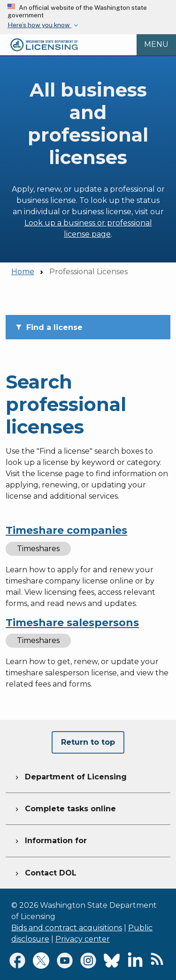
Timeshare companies (66, 530)
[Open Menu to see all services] (156, 45)
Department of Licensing (70, 776)
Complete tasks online (65, 808)
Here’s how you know (39, 25)
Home (23, 272)
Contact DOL (45, 872)
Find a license (49, 327)
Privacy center (83, 939)
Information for (50, 839)
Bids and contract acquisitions (67, 928)
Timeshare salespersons (72, 623)
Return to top (88, 742)
